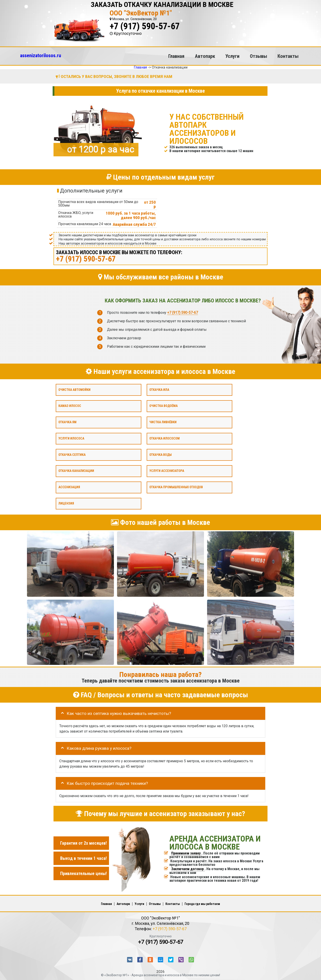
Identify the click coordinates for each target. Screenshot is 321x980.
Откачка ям (67, 422)
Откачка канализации (76, 471)
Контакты (288, 56)
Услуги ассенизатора (167, 471)
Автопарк (205, 56)
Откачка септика (72, 455)
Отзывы (258, 56)
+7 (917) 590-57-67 (145, 26)
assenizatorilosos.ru (41, 55)
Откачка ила (159, 390)
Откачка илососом (165, 438)
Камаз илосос (70, 406)
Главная (176, 56)
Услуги (232, 56)
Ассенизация (69, 487)
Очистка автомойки (74, 390)
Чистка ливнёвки (163, 422)
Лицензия (66, 503)
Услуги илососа (71, 438)
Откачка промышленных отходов (176, 487)
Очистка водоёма (164, 406)
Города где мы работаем (202, 904)
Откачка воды (160, 455)
